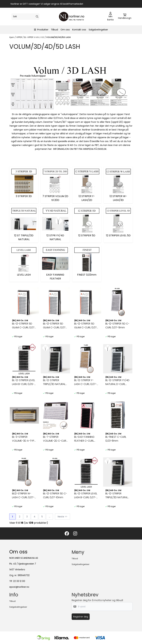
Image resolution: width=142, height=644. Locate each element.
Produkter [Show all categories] (41, 30)
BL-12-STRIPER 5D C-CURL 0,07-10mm (55, 495)
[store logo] (72, 17)
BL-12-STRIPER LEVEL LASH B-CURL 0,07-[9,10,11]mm (86, 496)
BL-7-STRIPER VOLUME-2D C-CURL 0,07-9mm (55, 439)
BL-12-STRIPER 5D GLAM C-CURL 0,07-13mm (86, 326)
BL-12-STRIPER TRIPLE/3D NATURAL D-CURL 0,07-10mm (117, 496)
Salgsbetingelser (98, 30)
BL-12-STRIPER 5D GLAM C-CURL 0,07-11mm (24, 326)
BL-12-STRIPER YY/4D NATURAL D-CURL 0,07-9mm (117, 382)
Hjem (12, 37)
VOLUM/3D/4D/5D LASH (58, 37)
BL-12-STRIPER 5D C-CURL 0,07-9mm (117, 326)
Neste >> (62, 517)
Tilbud (54, 30)
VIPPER (19, 37)
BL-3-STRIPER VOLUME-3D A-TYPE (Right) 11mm (24, 439)
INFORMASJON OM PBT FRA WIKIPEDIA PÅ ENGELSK (80, 149)
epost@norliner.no (19, 587)
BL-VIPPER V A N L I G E (34, 37)
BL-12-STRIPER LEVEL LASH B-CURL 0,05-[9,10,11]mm (24, 382)
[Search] (37, 17)
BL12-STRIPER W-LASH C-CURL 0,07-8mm (23, 496)
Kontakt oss (79, 30)
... (50, 517)
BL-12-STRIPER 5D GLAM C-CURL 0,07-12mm (55, 326)
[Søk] (25, 17)
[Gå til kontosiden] (111, 17)
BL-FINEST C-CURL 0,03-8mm (116, 439)
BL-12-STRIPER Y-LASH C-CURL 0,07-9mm (85, 382)
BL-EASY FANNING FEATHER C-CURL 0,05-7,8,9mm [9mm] (84, 439)
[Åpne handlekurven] (125, 17)
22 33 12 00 (19, 581)
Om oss (65, 30)
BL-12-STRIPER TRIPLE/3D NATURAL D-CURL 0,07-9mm (54, 382)
